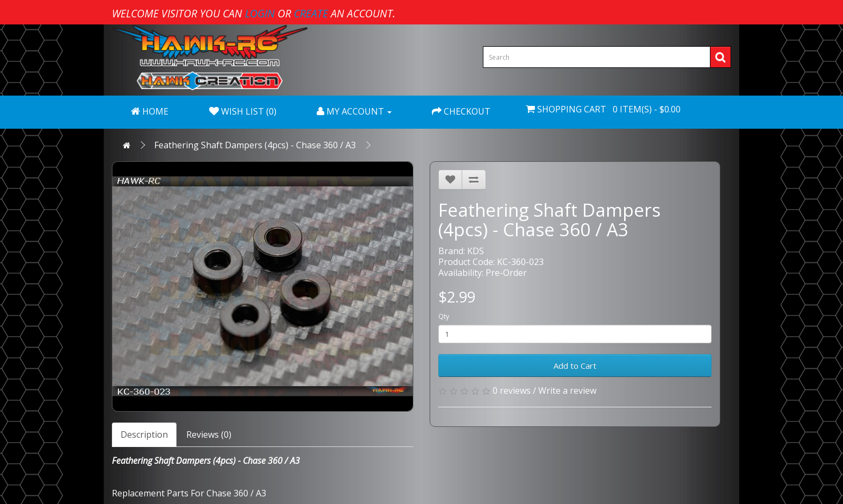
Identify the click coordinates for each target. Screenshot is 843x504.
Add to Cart (575, 366)
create (311, 13)
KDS (476, 251)
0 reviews (512, 390)
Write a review (567, 390)
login (260, 13)
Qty (444, 316)
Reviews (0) (209, 434)
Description (144, 434)
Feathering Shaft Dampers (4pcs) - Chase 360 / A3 (255, 145)
